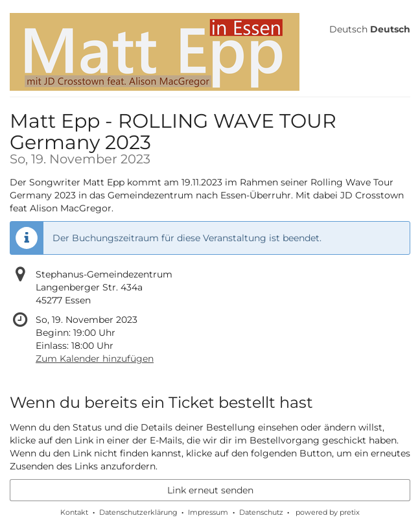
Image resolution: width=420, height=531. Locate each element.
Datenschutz (261, 512)
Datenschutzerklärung (138, 512)
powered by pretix (328, 512)
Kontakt (74, 512)
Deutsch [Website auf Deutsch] (348, 29)
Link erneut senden (210, 490)
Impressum (208, 512)
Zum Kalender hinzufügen (95, 359)
